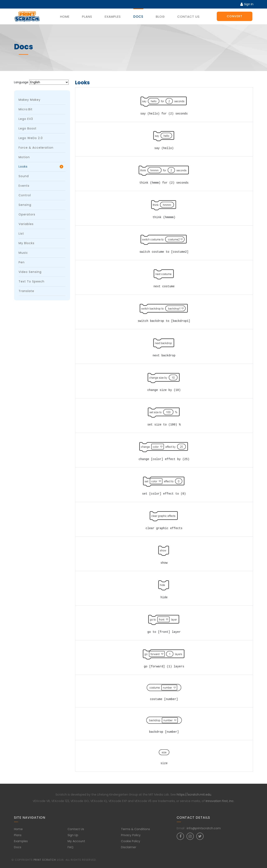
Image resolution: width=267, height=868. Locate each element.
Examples (113, 17)
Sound (24, 176)
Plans (87, 17)
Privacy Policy (131, 835)
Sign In (247, 4)
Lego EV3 (26, 119)
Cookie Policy (131, 841)
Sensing (25, 205)
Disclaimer (129, 847)
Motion (24, 157)
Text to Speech (31, 281)
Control (25, 195)
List (21, 234)
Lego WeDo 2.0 (31, 138)
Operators (27, 214)
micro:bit (26, 109)
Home (65, 17)
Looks (23, 167)
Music (23, 253)
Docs (138, 17)
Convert (235, 16)
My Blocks (26, 243)
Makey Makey (30, 100)
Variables (26, 224)
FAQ (71, 847)
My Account (76, 841)
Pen (22, 262)
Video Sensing (30, 272)
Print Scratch (45, 860)
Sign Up (73, 835)
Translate (26, 291)
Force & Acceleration (36, 148)
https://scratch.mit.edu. (194, 795)
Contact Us (188, 17)
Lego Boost (28, 128)
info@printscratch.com (204, 828)
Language (21, 82)
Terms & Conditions (135, 829)
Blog (160, 17)
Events (24, 186)
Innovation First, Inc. (220, 801)
